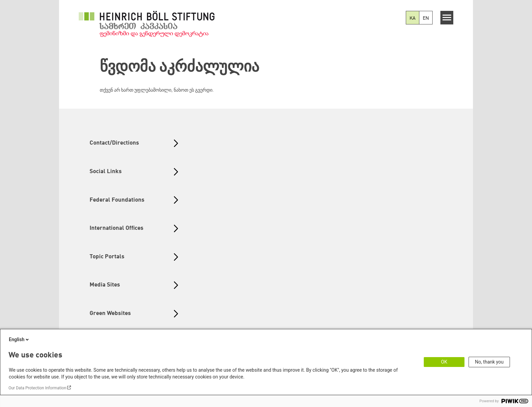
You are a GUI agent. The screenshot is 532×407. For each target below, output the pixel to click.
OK (444, 362)
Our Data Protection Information (37, 388)
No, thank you (489, 362)
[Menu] (447, 18)
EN (426, 18)
